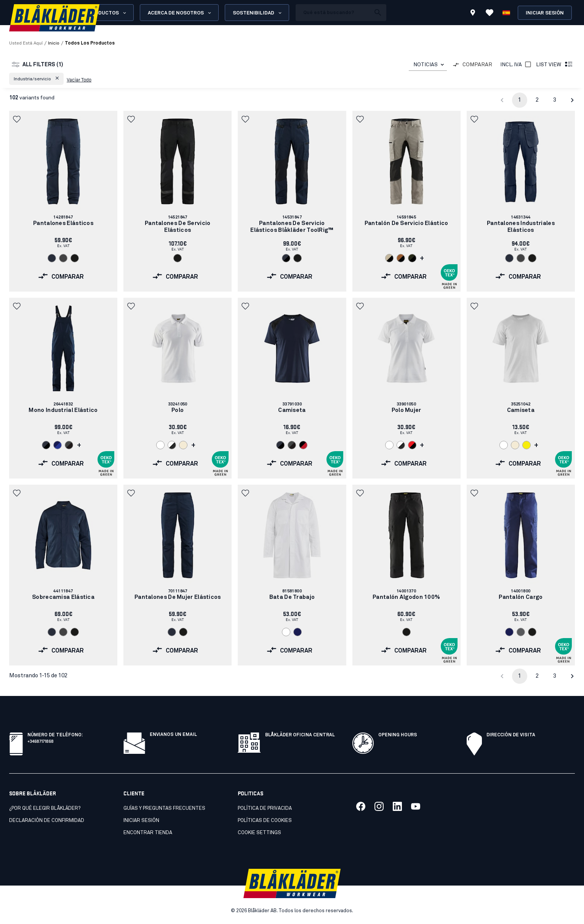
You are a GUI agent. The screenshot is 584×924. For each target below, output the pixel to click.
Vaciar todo (79, 79)
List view (555, 65)
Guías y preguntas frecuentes (164, 808)
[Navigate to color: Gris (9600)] (63, 258)
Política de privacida (265, 808)
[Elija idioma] (506, 13)
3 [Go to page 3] (555, 100)
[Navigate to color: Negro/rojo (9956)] (303, 445)
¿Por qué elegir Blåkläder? (45, 808)
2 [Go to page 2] (537, 100)
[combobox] (428, 65)
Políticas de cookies (265, 821)
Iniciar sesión (545, 13)
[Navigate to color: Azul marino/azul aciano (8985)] (58, 445)
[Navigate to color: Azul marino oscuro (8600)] (52, 258)
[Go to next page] (572, 100)
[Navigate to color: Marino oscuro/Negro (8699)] (286, 258)
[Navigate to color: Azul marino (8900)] (298, 632)
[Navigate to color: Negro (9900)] (75, 258)
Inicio (54, 43)
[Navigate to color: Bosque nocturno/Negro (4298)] (412, 258)
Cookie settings (259, 833)
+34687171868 (41, 741)
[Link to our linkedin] (397, 806)
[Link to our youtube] (416, 806)
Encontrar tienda (148, 833)
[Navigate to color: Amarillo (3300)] (526, 445)
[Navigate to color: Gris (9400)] (521, 632)
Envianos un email (173, 735)
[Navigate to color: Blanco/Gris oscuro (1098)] (172, 445)
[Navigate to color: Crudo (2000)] (183, 445)
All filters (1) (38, 65)
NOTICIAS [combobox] (426, 65)
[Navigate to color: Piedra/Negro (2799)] (389, 258)
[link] (63, 201)
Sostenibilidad (258, 13)
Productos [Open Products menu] (108, 13)
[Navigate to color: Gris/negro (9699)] (69, 445)
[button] (36, 79)
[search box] (333, 13)
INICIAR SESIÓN (141, 821)
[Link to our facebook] (361, 806)
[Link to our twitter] (379, 806)
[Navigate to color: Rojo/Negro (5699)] (412, 445)
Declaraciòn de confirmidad (47, 821)
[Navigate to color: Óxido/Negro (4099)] (401, 258)
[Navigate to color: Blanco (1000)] (160, 445)
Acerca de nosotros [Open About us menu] (180, 13)
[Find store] (473, 14)
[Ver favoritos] (490, 13)
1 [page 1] (520, 100)
